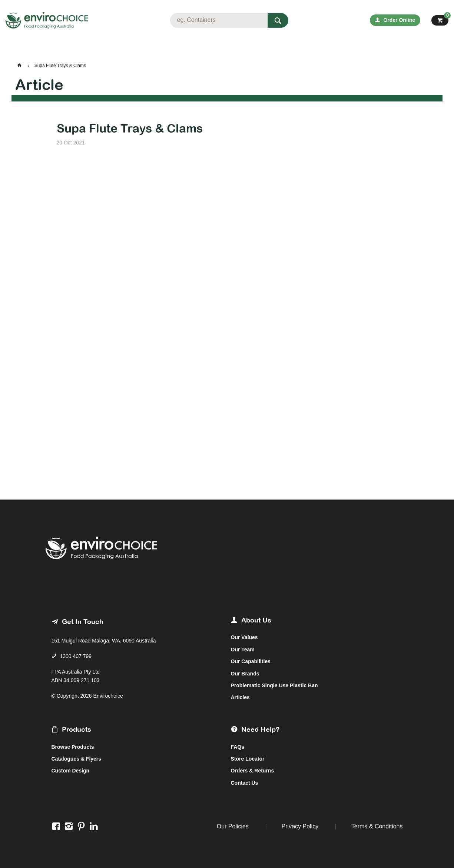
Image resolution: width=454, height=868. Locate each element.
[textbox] (219, 20)
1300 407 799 (76, 656)
